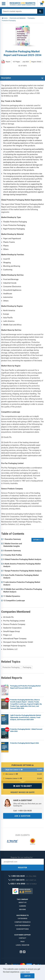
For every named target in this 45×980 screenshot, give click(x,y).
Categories (22, 918)
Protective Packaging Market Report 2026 (24, 743)
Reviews (22, 909)
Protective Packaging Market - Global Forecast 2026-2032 (26, 730)
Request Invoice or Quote (22, 792)
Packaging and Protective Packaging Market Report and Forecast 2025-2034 (25, 687)
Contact (22, 938)
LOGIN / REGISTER (22, 945)
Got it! (27, 976)
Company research (22, 922)
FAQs (22, 941)
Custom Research (22, 925)
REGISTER (23, 868)
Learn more (25, 972)
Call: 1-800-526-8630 (22, 811)
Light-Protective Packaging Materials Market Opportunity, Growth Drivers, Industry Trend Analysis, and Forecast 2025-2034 (26, 717)
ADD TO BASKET (22, 786)
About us (22, 902)
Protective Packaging (11, 667)
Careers (22, 906)
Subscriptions (22, 929)
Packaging (27, 667)
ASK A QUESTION (22, 816)
